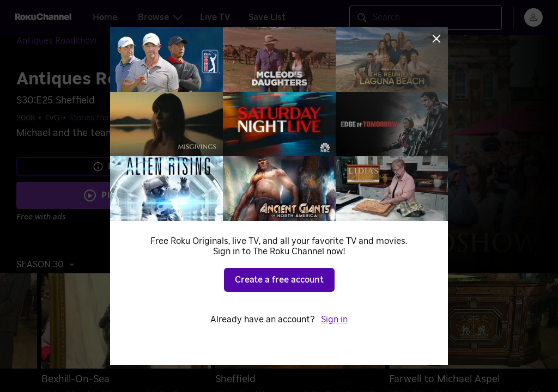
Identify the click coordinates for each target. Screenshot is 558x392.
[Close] (436, 39)
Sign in (334, 320)
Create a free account (279, 280)
